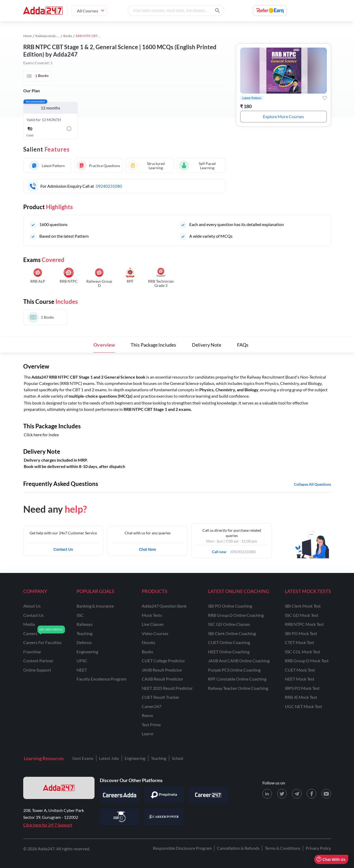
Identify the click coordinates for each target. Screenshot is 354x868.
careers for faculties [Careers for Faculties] (42, 642)
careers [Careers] (30, 633)
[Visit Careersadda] (120, 795)
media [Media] (29, 624)
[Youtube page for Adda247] (326, 794)
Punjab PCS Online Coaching (234, 670)
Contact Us (63, 549)
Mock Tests (152, 615)
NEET (82, 670)
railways (85, 624)
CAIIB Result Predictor (162, 679)
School (178, 758)
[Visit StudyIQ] (120, 817)
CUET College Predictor (163, 661)
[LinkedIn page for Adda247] (267, 794)
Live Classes (153, 624)
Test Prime (151, 725)
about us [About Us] (32, 606)
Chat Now (147, 549)
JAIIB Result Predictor (162, 670)
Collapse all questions (313, 484)
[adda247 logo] (59, 788)
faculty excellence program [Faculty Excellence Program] (102, 679)
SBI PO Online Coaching (230, 606)
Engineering (135, 758)
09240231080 (109, 186)
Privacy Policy (318, 848)
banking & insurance (95, 606)
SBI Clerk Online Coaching (232, 633)
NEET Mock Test (300, 679)
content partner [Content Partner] (38, 661)
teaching (84, 633)
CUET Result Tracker (161, 697)
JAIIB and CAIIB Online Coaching (239, 661)
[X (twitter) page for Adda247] (282, 794)
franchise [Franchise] (32, 652)
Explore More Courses (284, 116)
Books (68, 36)
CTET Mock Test (299, 642)
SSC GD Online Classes (229, 624)
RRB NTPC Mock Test (304, 624)
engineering (87, 652)
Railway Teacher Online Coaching (238, 688)
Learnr (148, 734)
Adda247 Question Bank (164, 606)
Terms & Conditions (283, 848)
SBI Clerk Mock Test (303, 606)
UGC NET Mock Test (303, 706)
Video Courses (155, 633)
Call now (221, 550)
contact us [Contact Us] (34, 615)
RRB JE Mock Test (301, 697)
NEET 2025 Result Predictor (167, 688)
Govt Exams (83, 758)
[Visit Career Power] (164, 817)
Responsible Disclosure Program (182, 848)
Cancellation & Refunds (238, 848)
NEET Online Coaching (229, 652)
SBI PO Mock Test (301, 633)
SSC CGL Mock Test (303, 652)
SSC (80, 615)
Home (27, 36)
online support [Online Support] (37, 670)
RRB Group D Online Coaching (236, 615)
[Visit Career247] (208, 795)
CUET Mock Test (300, 670)
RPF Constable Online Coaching (237, 679)
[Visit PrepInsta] (164, 795)
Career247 (152, 706)
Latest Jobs (109, 758)
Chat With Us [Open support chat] (331, 859)
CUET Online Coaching (229, 642)
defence (84, 642)
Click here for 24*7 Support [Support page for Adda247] (48, 825)
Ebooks (148, 642)
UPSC (82, 661)
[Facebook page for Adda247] (311, 794)
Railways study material (51, 36)
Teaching (159, 758)
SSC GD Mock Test (302, 615)
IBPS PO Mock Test (302, 688)
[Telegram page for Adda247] (297, 794)
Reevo (147, 715)
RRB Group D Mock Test (307, 661)
